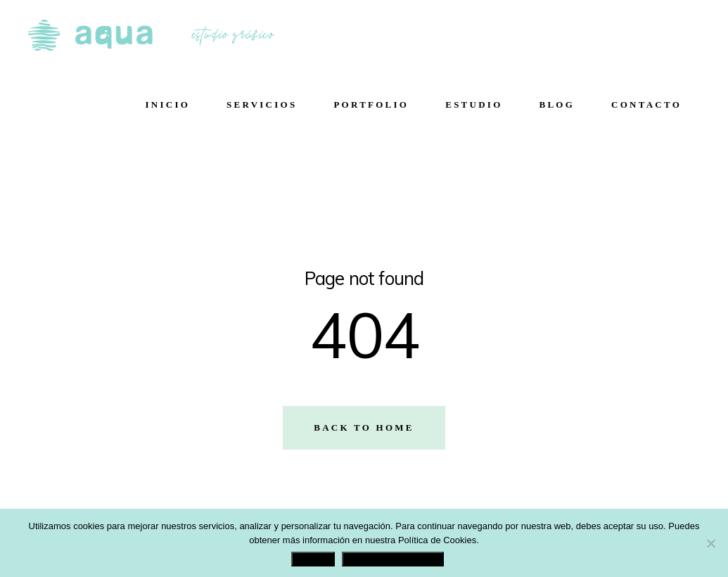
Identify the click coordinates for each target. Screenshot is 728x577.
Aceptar (313, 559)
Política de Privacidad (392, 559)
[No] (710, 543)
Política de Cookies (437, 540)
